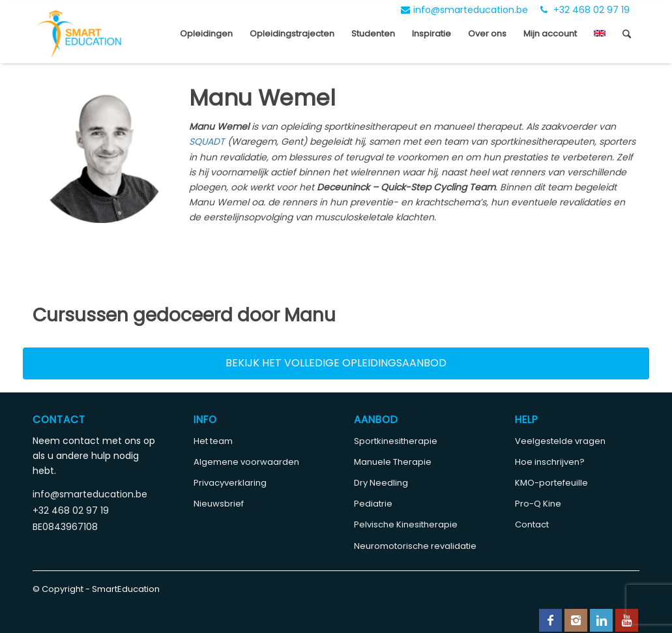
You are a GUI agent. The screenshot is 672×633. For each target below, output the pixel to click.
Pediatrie (373, 504)
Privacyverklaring (230, 483)
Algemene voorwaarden (246, 462)
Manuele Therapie (393, 462)
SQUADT (208, 141)
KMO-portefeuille (551, 483)
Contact (532, 524)
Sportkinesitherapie (396, 441)
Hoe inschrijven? (550, 462)
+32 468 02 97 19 (585, 10)
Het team (213, 441)
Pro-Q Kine (538, 504)
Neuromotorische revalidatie (415, 546)
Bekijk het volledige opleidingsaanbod (336, 363)
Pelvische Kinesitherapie (406, 524)
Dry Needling (381, 483)
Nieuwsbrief (219, 504)
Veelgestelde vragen (560, 441)
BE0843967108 (65, 527)
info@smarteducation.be (464, 10)
